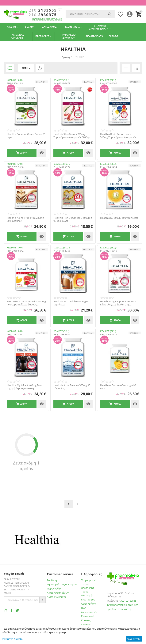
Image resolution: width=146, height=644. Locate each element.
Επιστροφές (88, 600)
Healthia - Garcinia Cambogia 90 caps (118, 387)
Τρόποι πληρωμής (87, 594)
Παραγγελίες (54, 589)
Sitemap (86, 624)
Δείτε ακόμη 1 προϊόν (26, 466)
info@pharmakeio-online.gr (122, 605)
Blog (84, 608)
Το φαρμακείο (89, 580)
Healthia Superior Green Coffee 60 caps (26, 136)
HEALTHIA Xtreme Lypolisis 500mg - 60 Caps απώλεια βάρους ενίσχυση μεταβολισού (26, 303)
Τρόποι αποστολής (88, 586)
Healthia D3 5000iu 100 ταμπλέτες (119, 218)
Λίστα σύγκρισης (57, 597)
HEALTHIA (40, 82)
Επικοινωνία (88, 616)
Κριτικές (86, 620)
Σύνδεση (52, 580)
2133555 (43, 10)
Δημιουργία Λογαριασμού (62, 584)
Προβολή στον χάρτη (119, 609)
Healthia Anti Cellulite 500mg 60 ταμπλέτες (71, 303)
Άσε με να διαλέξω (13, 639)
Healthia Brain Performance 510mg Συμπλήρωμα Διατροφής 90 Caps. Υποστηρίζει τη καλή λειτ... (118, 136)
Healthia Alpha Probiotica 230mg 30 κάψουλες (25, 219)
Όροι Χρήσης (89, 604)
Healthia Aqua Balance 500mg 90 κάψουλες (72, 387)
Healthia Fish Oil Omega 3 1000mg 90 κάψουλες (73, 219)
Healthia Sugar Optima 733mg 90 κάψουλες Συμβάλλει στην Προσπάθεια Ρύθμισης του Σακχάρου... (119, 303)
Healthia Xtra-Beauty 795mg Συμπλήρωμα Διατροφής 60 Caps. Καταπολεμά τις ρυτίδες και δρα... (73, 136)
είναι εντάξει (134, 639)
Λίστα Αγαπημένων (58, 593)
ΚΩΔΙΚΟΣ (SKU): (15, 80)
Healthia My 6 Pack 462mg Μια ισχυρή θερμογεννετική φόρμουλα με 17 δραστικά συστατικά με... (24, 387)
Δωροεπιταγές (89, 612)
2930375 (43, 15)
